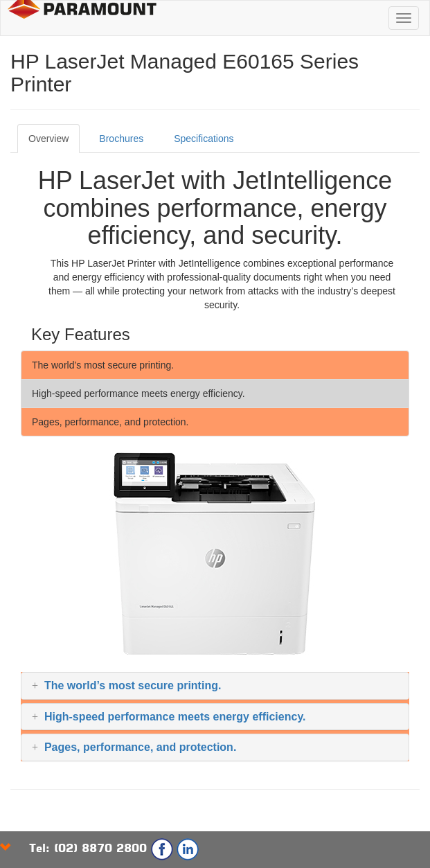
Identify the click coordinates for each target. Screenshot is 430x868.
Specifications (204, 139)
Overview (48, 139)
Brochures (121, 139)
